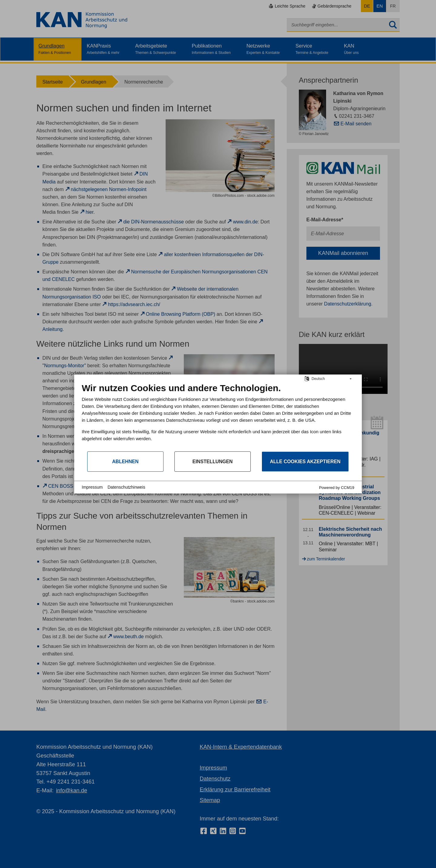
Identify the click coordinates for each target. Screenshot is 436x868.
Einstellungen (212, 462)
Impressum (92, 487)
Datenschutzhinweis (126, 487)
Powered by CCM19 (337, 488)
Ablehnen (125, 462)
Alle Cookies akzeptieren (305, 462)
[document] (218, 417)
